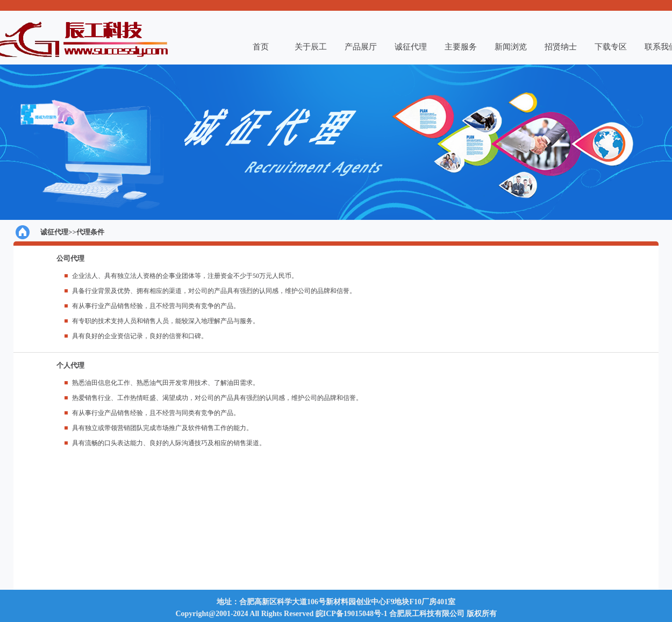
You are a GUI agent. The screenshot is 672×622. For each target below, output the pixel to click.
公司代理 (70, 258)
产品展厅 (361, 47)
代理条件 (90, 232)
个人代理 (70, 365)
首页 (261, 47)
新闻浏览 (511, 47)
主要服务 (461, 47)
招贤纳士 (561, 47)
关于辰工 (311, 47)
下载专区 (611, 47)
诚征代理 (411, 47)
